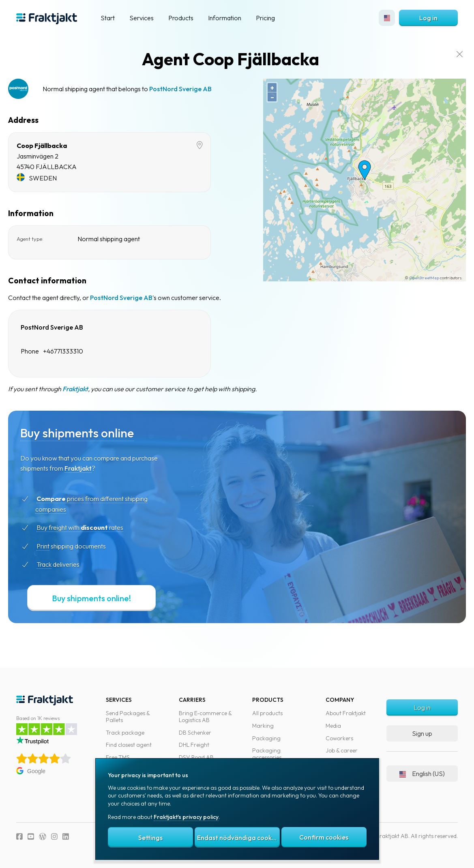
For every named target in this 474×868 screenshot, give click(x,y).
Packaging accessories (267, 754)
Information (225, 18)
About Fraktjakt (346, 713)
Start (108, 18)
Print (57, 546)
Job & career (342, 750)
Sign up (422, 733)
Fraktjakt (89, 389)
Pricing (265, 18)
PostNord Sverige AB (195, 89)
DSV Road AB (196, 757)
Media (333, 726)
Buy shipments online (91, 433)
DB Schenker (195, 733)
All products (267, 713)
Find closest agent (129, 745)
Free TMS (118, 757)
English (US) (422, 774)
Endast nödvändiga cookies (238, 838)
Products (181, 18)
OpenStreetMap (416, 278)
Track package (125, 733)
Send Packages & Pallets (128, 717)
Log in (428, 18)
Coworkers (339, 738)
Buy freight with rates (94, 527)
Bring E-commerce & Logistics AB (205, 717)
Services (142, 18)
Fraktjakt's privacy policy (186, 817)
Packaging (266, 738)
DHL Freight (194, 745)
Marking (263, 726)
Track (58, 564)
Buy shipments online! (106, 598)
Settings (150, 838)
